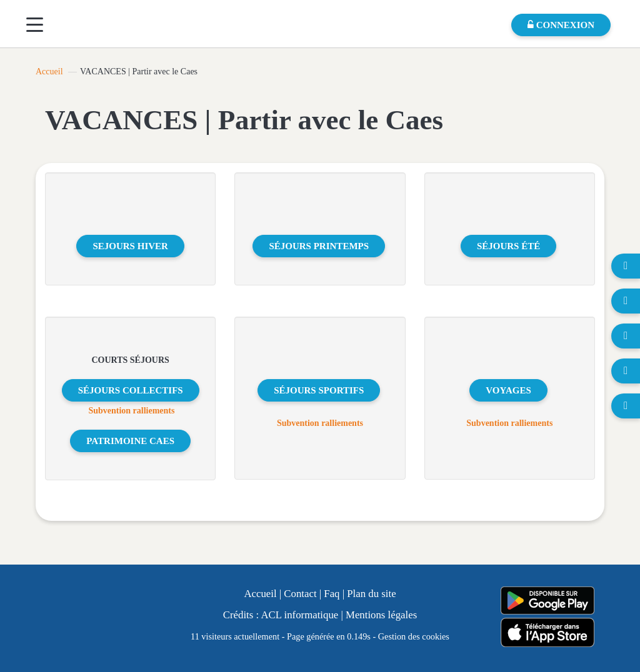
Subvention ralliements (131, 411)
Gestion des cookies (414, 636)
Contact (300, 594)
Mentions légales (381, 615)
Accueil (49, 72)
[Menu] (35, 25)
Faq (332, 594)
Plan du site (371, 594)
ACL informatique (299, 615)
